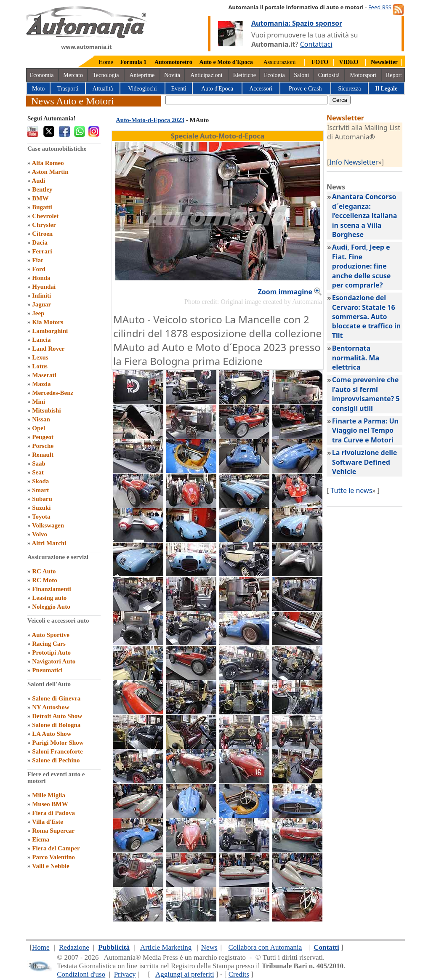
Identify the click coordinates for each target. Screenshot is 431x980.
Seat (38, 472)
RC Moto (45, 580)
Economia (42, 75)
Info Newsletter (354, 162)
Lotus (40, 366)
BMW (40, 198)
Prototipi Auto (51, 652)
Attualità (103, 89)
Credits (239, 974)
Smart (40, 490)
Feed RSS (380, 7)
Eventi (179, 89)
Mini (39, 402)
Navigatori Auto (54, 661)
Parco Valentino (53, 857)
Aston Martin (50, 172)
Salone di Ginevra (56, 698)
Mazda (41, 384)
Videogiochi (142, 89)
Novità (172, 75)
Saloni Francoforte (57, 751)
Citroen (42, 234)
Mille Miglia (49, 795)
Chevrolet (45, 216)
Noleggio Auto (51, 607)
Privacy (125, 974)
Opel (39, 428)
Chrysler (44, 225)
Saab (39, 463)
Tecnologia (106, 75)
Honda (41, 278)
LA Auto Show (52, 734)
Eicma (41, 839)
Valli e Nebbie (51, 866)
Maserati (44, 375)
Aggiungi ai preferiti (185, 974)
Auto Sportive (51, 635)
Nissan (41, 419)
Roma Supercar (53, 831)
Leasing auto (49, 598)
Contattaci (316, 44)
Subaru (42, 499)
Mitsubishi (46, 410)
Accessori (261, 89)
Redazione (74, 947)
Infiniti (41, 296)
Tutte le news (351, 490)
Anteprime (142, 75)
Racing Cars (49, 644)
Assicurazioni (280, 62)
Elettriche (245, 75)
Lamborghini (50, 331)
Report (394, 75)
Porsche (43, 446)
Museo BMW (50, 804)
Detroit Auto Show (57, 716)
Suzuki (41, 508)
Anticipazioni (206, 75)
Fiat (37, 260)
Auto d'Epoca (217, 89)
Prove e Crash (305, 89)
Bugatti (42, 207)
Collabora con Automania (265, 947)
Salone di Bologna (56, 725)
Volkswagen (48, 525)
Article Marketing (166, 947)
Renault (43, 455)
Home (106, 62)
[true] (246, 100)
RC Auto (44, 571)
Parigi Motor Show (58, 743)
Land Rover (48, 349)
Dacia (40, 242)
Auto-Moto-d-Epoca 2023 (150, 120)
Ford (39, 269)
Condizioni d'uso (81, 974)
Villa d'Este (48, 822)
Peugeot (43, 437)
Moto (38, 89)
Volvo (40, 534)
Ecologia (274, 75)
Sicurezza (349, 89)
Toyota (41, 517)
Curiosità (329, 75)
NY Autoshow (51, 707)
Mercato (73, 75)
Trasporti (68, 89)
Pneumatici (47, 670)
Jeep (38, 313)
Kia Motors (48, 322)
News (209, 947)
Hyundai (44, 287)
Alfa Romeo (48, 163)
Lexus (40, 357)
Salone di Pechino (56, 760)
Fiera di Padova (53, 813)
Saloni (301, 75)
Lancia (41, 340)
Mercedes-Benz (53, 393)
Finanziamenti (52, 589)
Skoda (40, 481)
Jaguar (41, 304)
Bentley (42, 189)
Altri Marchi (49, 543)
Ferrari (42, 251)
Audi (38, 181)
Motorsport (363, 75)
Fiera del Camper (56, 848)
